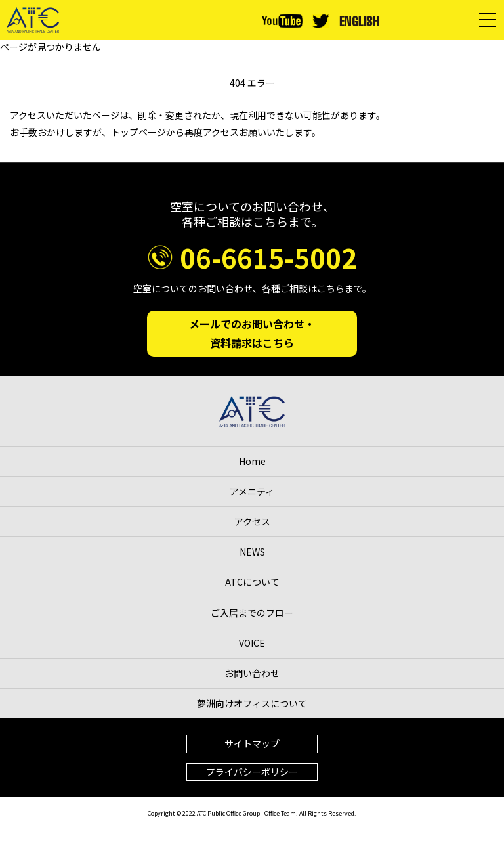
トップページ (138, 132)
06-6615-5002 (268, 257)
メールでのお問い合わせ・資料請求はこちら (252, 333)
